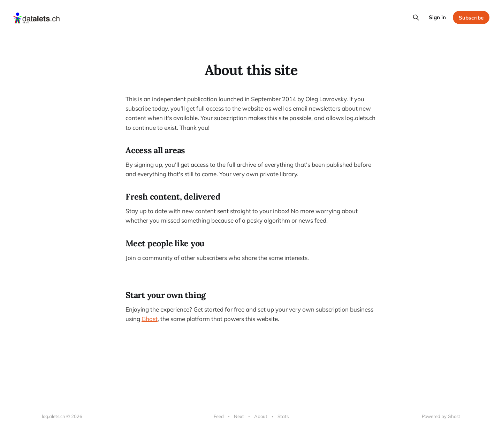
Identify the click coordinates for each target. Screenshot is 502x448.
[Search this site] (416, 17)
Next (239, 416)
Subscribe (471, 18)
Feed (219, 416)
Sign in (437, 17)
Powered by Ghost (441, 416)
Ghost (150, 319)
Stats (283, 416)
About (261, 416)
